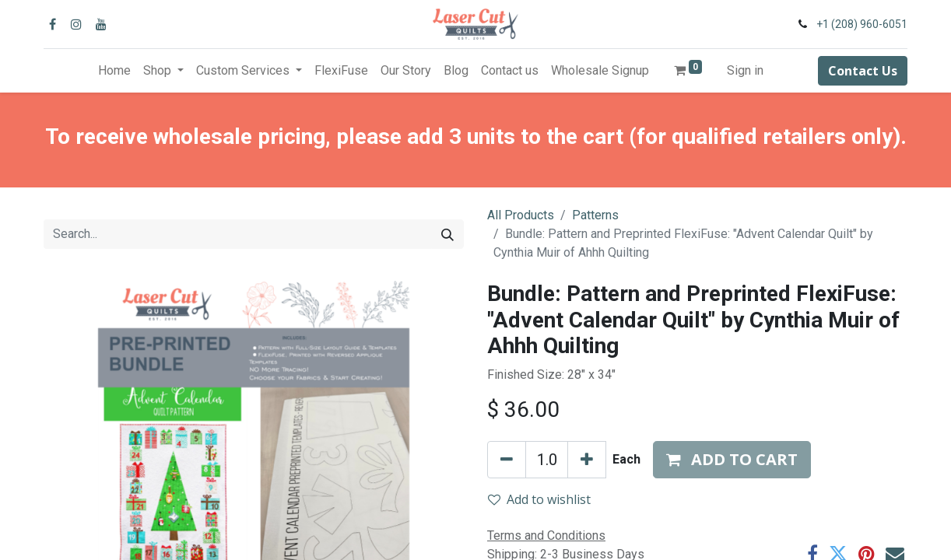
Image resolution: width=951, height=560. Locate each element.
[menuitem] (114, 71)
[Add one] (587, 460)
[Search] (447, 234)
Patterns (595, 215)
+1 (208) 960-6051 (862, 24)
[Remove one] (507, 460)
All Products (521, 215)
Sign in (745, 70)
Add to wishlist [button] (539, 499)
